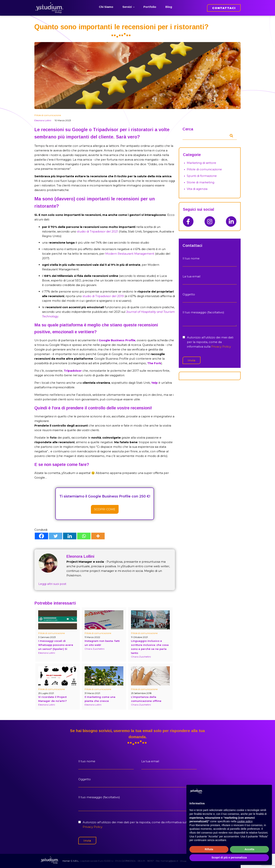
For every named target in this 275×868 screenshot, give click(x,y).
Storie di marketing (201, 182)
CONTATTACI (224, 8)
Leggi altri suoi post (52, 584)
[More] (98, 536)
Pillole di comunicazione (48, 115)
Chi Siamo (106, 7)
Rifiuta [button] (209, 849)
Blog (169, 7)
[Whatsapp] (84, 536)
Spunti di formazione (202, 176)
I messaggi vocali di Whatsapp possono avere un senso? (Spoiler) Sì (56, 645)
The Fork (154, 363)
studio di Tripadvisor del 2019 (103, 296)
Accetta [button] (250, 849)
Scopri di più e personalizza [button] (229, 857)
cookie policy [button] (245, 821)
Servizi (127, 7)
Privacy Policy (221, 347)
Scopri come (105, 509)
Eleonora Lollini (43, 120)
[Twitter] (56, 536)
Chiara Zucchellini (95, 649)
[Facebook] (41, 536)
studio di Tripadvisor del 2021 (97, 231)
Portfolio (150, 7)
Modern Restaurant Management (130, 254)
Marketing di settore (201, 163)
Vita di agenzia (197, 189)
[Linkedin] (70, 536)
